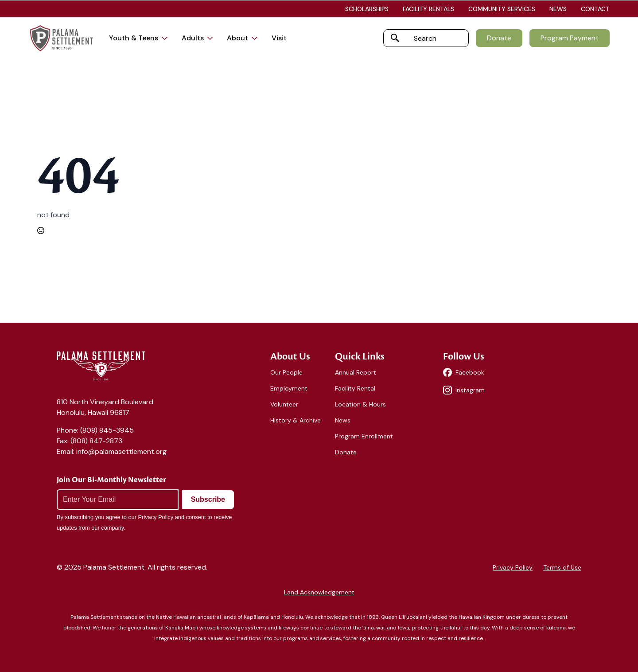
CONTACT (595, 9)
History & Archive (296, 420)
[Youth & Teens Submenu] (166, 38)
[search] (395, 38)
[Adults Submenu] (212, 38)
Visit (279, 38)
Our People (286, 372)
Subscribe (208, 499)
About (237, 38)
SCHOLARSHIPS (367, 9)
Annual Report (356, 372)
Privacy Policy (513, 567)
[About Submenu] (256, 38)
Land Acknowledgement (319, 592)
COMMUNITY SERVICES (502, 9)
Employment (289, 388)
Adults (193, 38)
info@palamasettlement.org (121, 451)
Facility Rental (355, 388)
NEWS (558, 9)
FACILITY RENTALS (428, 9)
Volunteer (284, 404)
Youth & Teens (134, 38)
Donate (346, 452)
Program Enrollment (364, 436)
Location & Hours (360, 404)
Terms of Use (562, 567)
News (343, 420)
